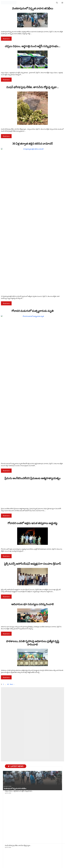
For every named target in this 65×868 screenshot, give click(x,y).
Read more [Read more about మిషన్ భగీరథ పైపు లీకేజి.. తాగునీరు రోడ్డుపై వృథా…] (6, 136)
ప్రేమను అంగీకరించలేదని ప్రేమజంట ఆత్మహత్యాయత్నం (32, 478)
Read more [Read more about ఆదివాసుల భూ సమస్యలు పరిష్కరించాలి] (6, 756)
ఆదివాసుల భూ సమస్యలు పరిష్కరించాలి (33, 726)
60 (8, 807)
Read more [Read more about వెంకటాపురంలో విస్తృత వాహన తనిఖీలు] (6, 39)
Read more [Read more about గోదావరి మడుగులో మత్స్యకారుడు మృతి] (6, 471)
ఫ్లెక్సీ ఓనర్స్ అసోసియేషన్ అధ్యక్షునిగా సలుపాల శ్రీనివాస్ (33, 686)
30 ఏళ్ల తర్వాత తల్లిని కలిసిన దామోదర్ (32, 144)
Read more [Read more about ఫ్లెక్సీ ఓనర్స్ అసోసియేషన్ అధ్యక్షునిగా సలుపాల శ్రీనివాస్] (6, 719)
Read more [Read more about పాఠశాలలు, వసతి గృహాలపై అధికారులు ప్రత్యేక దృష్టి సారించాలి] (6, 800)
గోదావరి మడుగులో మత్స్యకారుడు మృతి (32, 311)
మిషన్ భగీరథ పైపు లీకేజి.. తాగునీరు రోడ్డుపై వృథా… (32, 87)
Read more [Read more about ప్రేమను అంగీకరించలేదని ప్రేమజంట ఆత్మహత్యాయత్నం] (6, 638)
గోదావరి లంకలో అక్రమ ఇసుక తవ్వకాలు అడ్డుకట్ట (32, 645)
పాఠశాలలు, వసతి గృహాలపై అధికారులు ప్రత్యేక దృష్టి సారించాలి (33, 765)
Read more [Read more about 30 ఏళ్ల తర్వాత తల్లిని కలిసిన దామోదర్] (6, 303)
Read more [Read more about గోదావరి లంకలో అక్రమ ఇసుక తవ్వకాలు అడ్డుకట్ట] (6, 678)
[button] (57, 3)
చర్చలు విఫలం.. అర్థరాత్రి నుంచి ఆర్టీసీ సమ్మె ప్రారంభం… (32, 46)
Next (12, 807)
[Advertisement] (32, 823)
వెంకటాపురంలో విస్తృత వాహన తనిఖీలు (33, 8)
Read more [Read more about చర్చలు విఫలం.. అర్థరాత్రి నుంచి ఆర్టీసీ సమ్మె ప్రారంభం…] (6, 80)
